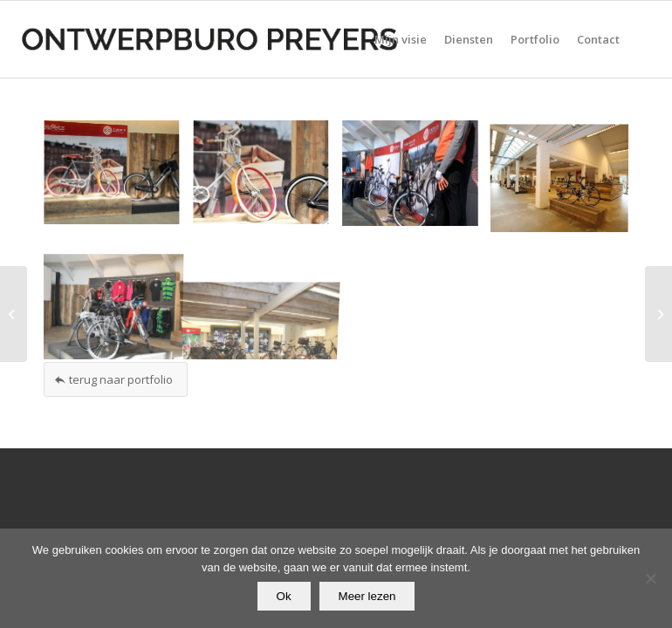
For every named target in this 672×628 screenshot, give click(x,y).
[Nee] (650, 578)
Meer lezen (367, 596)
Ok (284, 596)
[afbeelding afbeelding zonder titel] (118, 180)
